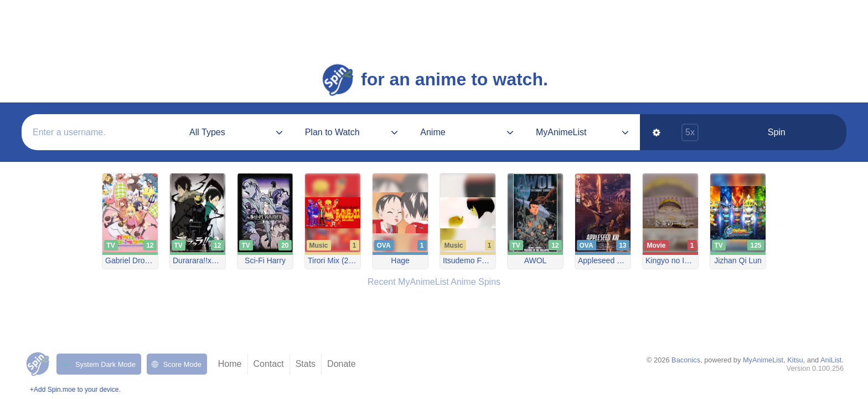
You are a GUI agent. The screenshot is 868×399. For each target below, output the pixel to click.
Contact (269, 364)
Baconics (686, 360)
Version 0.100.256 (815, 368)
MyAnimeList (763, 360)
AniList (831, 360)
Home (230, 364)
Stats (306, 364)
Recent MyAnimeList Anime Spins (434, 282)
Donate (342, 364)
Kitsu (795, 360)
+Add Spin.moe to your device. (75, 390)
